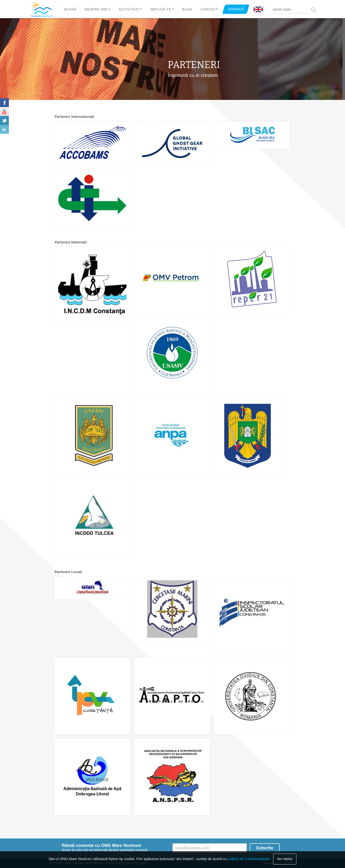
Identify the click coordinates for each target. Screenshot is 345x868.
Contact (209, 9)
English (258, 10)
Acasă (70, 9)
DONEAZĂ (236, 9)
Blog (187, 9)
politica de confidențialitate (249, 859)
